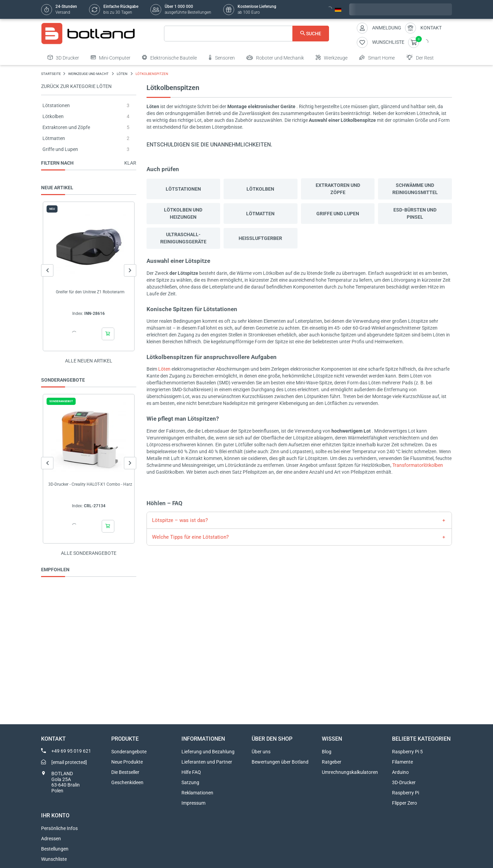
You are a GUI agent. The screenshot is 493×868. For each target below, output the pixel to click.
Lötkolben (53, 116)
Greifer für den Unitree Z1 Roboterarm (90, 292)
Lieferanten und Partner (207, 762)
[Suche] (247, 34)
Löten (164, 369)
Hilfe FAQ (191, 772)
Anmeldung (387, 28)
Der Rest (420, 58)
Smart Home (377, 58)
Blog (327, 752)
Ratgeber (332, 762)
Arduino (400, 772)
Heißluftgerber (260, 238)
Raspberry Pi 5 (407, 752)
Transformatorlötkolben (418, 465)
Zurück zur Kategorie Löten (76, 86)
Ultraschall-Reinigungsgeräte (183, 238)
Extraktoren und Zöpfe (66, 127)
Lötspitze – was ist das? (180, 520)
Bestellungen (55, 849)
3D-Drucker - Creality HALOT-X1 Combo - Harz (90, 484)
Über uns (261, 752)
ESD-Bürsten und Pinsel (415, 213)
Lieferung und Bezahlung (208, 752)
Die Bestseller (125, 772)
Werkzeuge (332, 58)
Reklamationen (197, 793)
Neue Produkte (127, 762)
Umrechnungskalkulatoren (350, 772)
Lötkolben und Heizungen (183, 213)
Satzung (190, 782)
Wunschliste (54, 859)
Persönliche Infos (59, 828)
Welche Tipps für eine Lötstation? (190, 537)
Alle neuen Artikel (89, 361)
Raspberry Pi (406, 793)
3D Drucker (63, 58)
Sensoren (222, 58)
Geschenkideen (127, 782)
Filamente (402, 762)
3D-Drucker (404, 782)
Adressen (51, 839)
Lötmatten (54, 138)
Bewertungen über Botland (280, 762)
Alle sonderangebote (89, 553)
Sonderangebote (129, 752)
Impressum (193, 803)
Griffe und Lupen (60, 149)
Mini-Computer (111, 58)
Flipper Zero (404, 803)
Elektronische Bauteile (169, 58)
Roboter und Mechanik (275, 58)
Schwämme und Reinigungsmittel (415, 189)
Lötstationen (56, 105)
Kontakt (431, 28)
